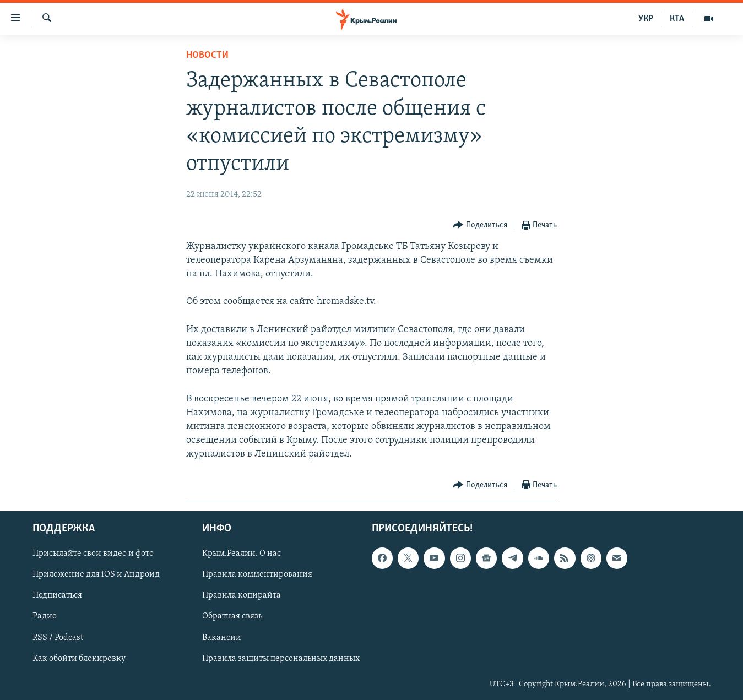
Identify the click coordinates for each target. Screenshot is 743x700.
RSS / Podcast (58, 637)
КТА (677, 19)
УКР (646, 19)
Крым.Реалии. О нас (242, 554)
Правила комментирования (257, 574)
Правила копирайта (242, 595)
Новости (207, 55)
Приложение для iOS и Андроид (96, 574)
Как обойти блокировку (79, 658)
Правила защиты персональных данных (281, 658)
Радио (45, 616)
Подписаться (57, 595)
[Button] (480, 226)
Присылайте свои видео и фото (93, 554)
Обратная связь (232, 616)
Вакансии (222, 637)
